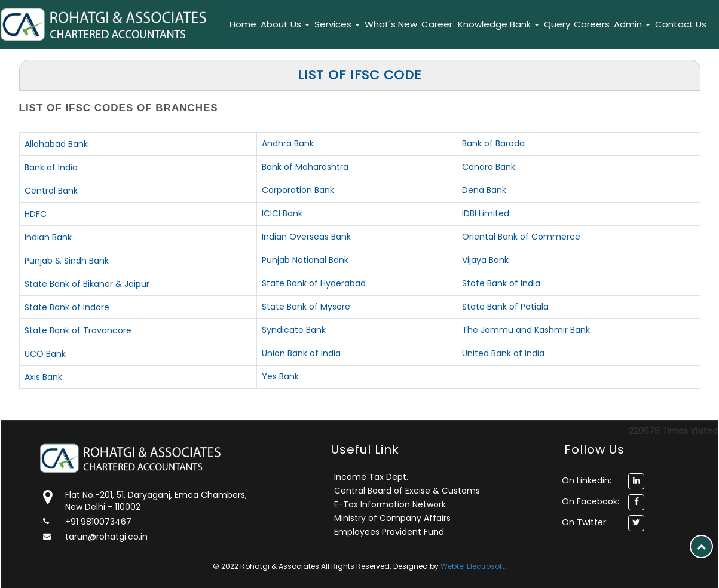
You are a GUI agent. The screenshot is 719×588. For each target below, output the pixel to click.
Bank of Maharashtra (305, 167)
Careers (592, 24)
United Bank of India (503, 353)
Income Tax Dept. (371, 477)
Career (437, 24)
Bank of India (51, 167)
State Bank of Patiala (505, 307)
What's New (391, 24)
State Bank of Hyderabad (314, 283)
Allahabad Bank (56, 144)
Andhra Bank (288, 143)
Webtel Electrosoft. (473, 566)
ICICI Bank (282, 213)
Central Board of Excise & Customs (407, 491)
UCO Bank (45, 354)
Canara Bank (489, 167)
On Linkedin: (587, 480)
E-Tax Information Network (390, 504)
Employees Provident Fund (389, 532)
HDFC (36, 214)
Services (337, 24)
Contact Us (681, 24)
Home (243, 24)
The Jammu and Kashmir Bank (526, 330)
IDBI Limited (486, 213)
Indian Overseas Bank (306, 237)
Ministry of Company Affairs (392, 518)
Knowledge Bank (498, 24)
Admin (632, 24)
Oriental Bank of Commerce (521, 237)
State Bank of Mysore (306, 307)
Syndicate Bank (294, 330)
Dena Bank (484, 190)
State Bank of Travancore (78, 330)
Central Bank (51, 191)
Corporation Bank (298, 190)
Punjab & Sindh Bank (67, 261)
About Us (285, 24)
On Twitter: (585, 522)
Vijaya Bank (485, 260)
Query (557, 24)
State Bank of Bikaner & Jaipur (87, 284)
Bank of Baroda (493, 143)
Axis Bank (43, 377)
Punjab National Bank (305, 260)
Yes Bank (280, 376)
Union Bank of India (301, 353)
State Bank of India (501, 283)
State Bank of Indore (67, 307)
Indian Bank (48, 237)
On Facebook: (591, 501)
